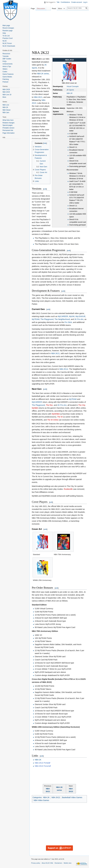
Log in (85, 2)
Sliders (5, 69)
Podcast (5, 82)
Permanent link (8, 130)
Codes (5, 72)
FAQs (4, 61)
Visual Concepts (73, 86)
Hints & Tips (7, 67)
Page (33, 8)
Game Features (8, 74)
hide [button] (45, 143)
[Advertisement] (60, 31)
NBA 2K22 (56, 797)
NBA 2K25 (6, 92)
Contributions (65, 2)
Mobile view (67, 863)
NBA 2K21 (38, 97)
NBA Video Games (41, 800)
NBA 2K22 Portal (42, 763)
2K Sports (70, 90)
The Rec (49, 405)
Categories (37, 797)
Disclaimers (58, 863)
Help (4, 33)
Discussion (41, 8)
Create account (77, 2)
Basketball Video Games (72, 797)
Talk (58, 2)
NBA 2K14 (64, 369)
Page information (9, 133)
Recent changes (8, 28)
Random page (7, 31)
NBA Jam (6, 113)
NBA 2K (69, 93)
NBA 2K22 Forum (42, 766)
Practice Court (8, 38)
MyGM (72, 316)
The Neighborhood (62, 319)
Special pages (7, 125)
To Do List (6, 36)
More (4, 97)
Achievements (7, 64)
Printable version (8, 128)
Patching (6, 79)
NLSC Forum (7, 43)
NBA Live (6, 105)
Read (54, 8)
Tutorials (6, 56)
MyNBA (35, 408)
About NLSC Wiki (47, 863)
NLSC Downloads (9, 46)
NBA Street (6, 110)
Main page (6, 25)
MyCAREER (63, 316)
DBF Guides (7, 59)
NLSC (5, 41)
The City (82, 405)
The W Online (53, 420)
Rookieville (68, 489)
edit (45, 189)
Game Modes (7, 77)
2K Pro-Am (79, 319)
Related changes (8, 123)
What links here (8, 120)
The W (60, 417)
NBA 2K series (43, 74)
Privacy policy (36, 863)
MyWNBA (56, 414)
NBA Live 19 (7, 95)
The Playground (47, 319)
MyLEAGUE (80, 316)
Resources (6, 54)
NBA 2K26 (6, 90)
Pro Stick (68, 322)
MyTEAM (36, 319)
